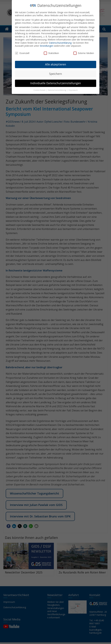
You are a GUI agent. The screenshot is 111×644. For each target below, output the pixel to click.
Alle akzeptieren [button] (56, 63)
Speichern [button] (56, 73)
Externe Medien (84, 52)
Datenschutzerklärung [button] (57, 89)
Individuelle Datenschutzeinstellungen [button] (56, 82)
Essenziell (22, 52)
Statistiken (51, 52)
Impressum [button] (73, 89)
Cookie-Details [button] (40, 89)
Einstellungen (47, 45)
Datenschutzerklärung (60, 42)
